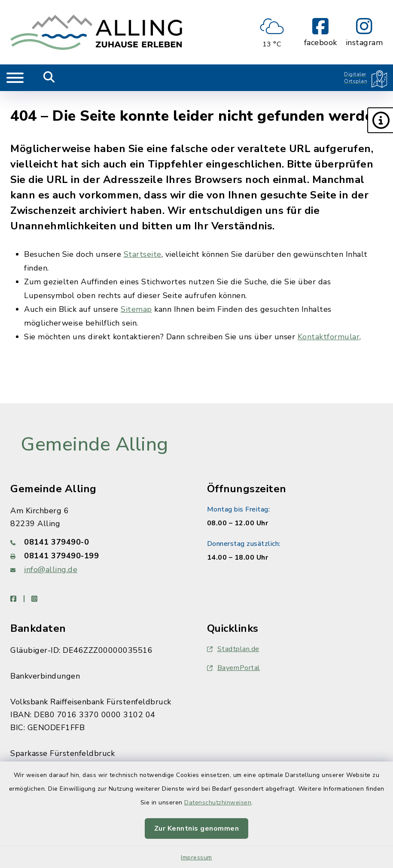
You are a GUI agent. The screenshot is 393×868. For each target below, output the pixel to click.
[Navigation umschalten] (15, 78)
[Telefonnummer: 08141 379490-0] (98, 542)
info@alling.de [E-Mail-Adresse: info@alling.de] (51, 570)
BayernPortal (234, 668)
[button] (380, 120)
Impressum (196, 857)
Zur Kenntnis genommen (197, 828)
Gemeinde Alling (94, 445)
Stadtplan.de (233, 649)
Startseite (143, 254)
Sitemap (136, 309)
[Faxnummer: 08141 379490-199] (98, 556)
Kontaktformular (329, 337)
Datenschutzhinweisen (218, 803)
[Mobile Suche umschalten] (49, 78)
